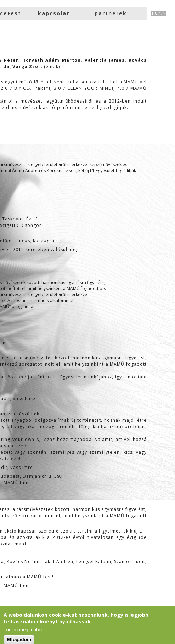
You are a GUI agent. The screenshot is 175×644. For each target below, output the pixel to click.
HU (155, 13)
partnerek (111, 13)
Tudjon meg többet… (26, 630)
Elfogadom (19, 640)
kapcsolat (54, 13)
